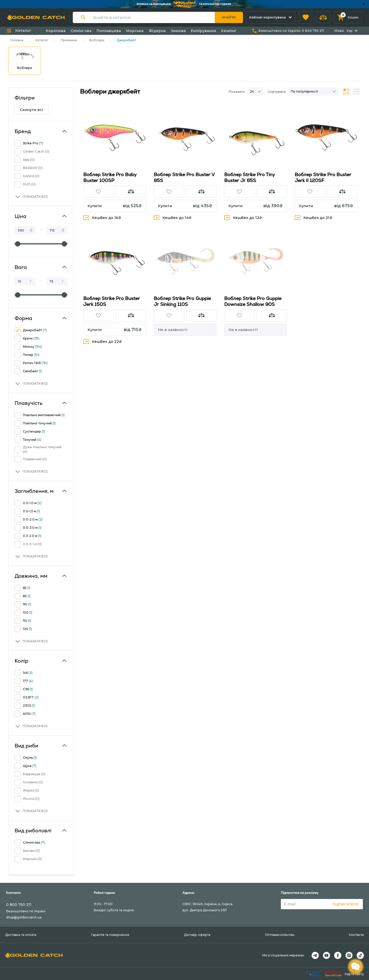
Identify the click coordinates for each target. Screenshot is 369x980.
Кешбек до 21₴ (314, 218)
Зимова (178, 31)
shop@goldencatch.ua (24, 917)
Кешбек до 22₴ (103, 341)
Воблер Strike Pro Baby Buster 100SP (110, 177)
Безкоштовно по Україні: (291, 31)
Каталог (42, 40)
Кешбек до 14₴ (173, 218)
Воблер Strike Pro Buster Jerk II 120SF (323, 177)
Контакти (356, 935)
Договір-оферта (197, 935)
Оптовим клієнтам (280, 935)
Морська (135, 31)
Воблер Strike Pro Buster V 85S (184, 177)
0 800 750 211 (19, 905)
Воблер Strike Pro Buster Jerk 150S (112, 301)
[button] (306, 17)
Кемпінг (229, 31)
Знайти (229, 17)
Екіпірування (203, 31)
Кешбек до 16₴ (102, 218)
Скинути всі (32, 110)
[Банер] (184, 4)
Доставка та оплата (21, 935)
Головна (17, 40)
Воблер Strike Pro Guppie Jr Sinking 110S (182, 301)
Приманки (69, 40)
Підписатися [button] (345, 904)
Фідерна (157, 31)
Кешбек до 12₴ (243, 218)
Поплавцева (109, 31)
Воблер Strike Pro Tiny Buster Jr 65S (250, 177)
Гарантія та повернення (110, 935)
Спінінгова (81, 31)
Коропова (56, 31)
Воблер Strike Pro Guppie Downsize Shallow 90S (253, 301)
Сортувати (277, 92)
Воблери (97, 40)
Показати (237, 92)
